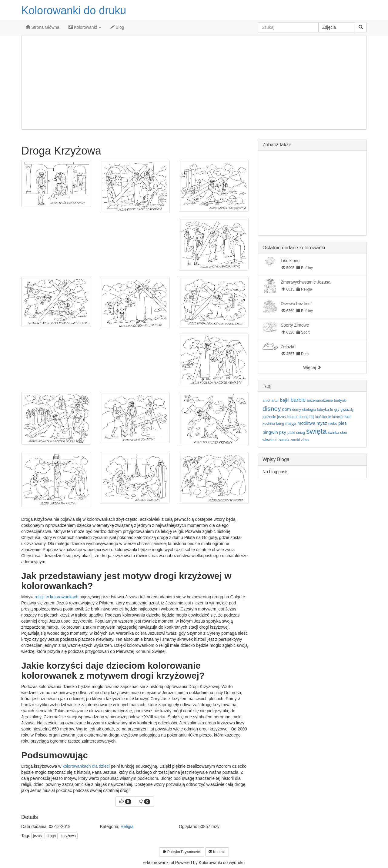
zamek (284, 440)
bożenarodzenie (320, 401)
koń (318, 417)
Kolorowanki (85, 27)
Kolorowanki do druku (74, 10)
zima (305, 440)
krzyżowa (68, 836)
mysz (322, 423)
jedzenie (269, 417)
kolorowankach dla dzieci (86, 766)
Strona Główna (43, 27)
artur (275, 401)
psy (283, 432)
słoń (343, 433)
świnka (334, 433)
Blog (117, 27)
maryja (291, 424)
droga (51, 836)
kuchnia (269, 424)
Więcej (312, 367)
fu (332, 410)
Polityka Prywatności (181, 852)
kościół (338, 417)
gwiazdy (347, 410)
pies (343, 423)
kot (348, 416)
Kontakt (217, 852)
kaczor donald (298, 417)
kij (312, 417)
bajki (285, 400)
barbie (298, 400)
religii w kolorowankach (56, 597)
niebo (333, 424)
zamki (295, 440)
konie (327, 417)
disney (272, 409)
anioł (266, 401)
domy (297, 410)
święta (316, 431)
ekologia (309, 410)
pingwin (270, 432)
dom (287, 409)
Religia (127, 826)
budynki (340, 401)
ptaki (291, 433)
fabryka (323, 410)
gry (337, 410)
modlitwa (306, 423)
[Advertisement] (194, 82)
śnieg (301, 433)
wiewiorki (270, 440)
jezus (37, 836)
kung (280, 424)
